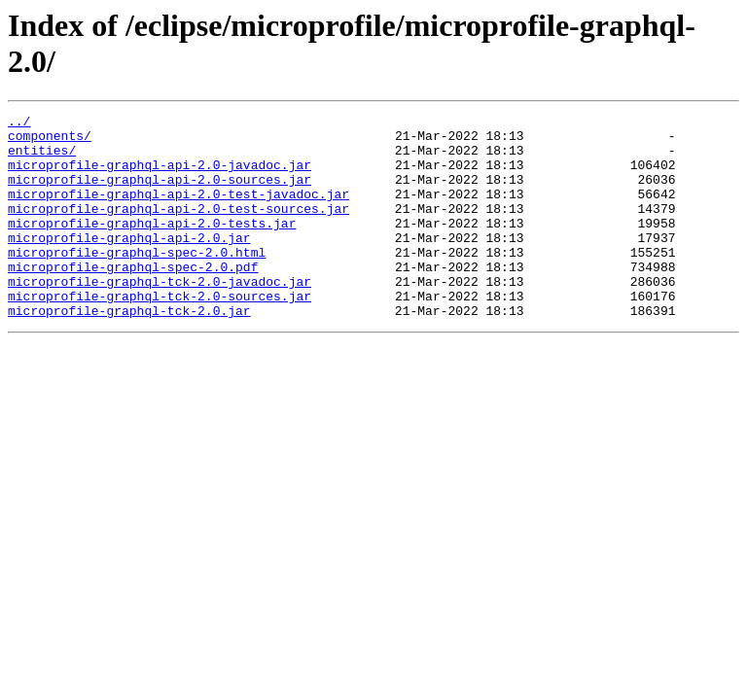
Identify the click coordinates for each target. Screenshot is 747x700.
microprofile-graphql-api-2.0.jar (129, 263)
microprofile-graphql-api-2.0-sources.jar (160, 193)
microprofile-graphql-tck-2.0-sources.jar (160, 333)
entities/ (42, 158)
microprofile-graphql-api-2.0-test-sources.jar (178, 228)
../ (19, 123)
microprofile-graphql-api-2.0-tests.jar (152, 246)
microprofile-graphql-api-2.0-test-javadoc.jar (178, 211)
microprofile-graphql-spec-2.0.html (137, 281)
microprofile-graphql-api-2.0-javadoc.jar (160, 176)
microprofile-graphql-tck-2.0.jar (129, 351)
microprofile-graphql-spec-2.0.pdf (133, 298)
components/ (50, 141)
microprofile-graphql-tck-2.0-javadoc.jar (160, 316)
